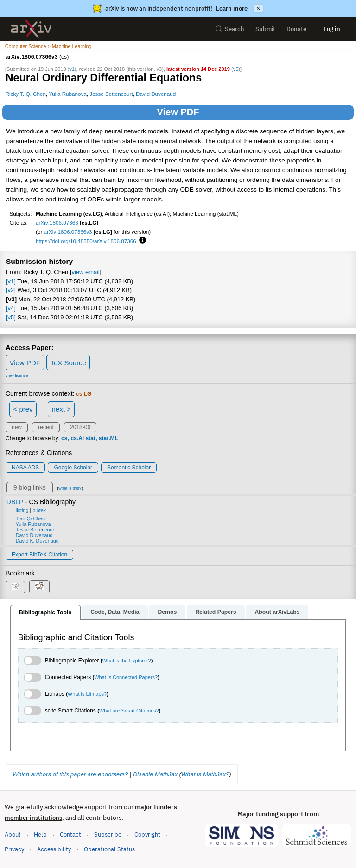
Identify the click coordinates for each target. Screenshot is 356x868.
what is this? (70, 488)
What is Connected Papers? (126, 677)
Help (40, 834)
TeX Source (68, 363)
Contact (70, 834)
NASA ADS (25, 468)
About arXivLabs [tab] (277, 612)
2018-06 (80, 427)
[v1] (11, 281)
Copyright (147, 834)
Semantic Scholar (129, 468)
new (17, 427)
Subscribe (108, 834)
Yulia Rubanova (68, 94)
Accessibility (54, 849)
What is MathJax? (205, 774)
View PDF (178, 112)
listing (22, 510)
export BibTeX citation (39, 555)
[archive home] (31, 29)
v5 (236, 69)
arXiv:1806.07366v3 (68, 232)
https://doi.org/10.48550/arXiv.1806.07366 (86, 241)
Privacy (14, 849)
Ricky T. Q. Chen (26, 94)
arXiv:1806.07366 (57, 222)
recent (46, 427)
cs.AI (77, 438)
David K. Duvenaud (37, 541)
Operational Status (109, 849)
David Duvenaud (156, 94)
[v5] (11, 317)
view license (17, 375)
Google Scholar (73, 468)
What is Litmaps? (87, 694)
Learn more (232, 9)
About (13, 834)
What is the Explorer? (127, 661)
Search (230, 29)
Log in (332, 29)
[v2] (11, 290)
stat (90, 438)
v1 (72, 69)
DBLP (15, 502)
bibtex (39, 510)
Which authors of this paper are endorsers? (70, 774)
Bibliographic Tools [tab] (45, 612)
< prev (23, 409)
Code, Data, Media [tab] (115, 612)
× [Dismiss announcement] (258, 8)
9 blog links (30, 487)
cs (64, 438)
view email (86, 272)
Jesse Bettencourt (111, 94)
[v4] (11, 308)
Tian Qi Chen (30, 518)
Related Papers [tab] (216, 612)
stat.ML (108, 438)
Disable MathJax (155, 774)
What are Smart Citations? (129, 711)
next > (61, 409)
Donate (296, 29)
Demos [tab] (167, 612)
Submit (265, 29)
